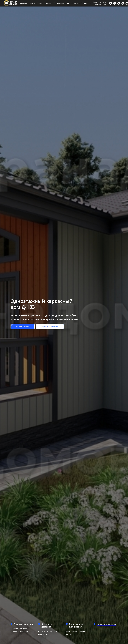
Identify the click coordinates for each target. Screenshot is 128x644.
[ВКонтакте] (119, 3)
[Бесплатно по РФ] (111, 3)
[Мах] (123, 3)
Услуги (75, 3)
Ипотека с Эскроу (44, 3)
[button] (23, 327)
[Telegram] (115, 3)
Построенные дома (61, 3)
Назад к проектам (106, 624)
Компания (86, 3)
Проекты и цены (27, 3)
